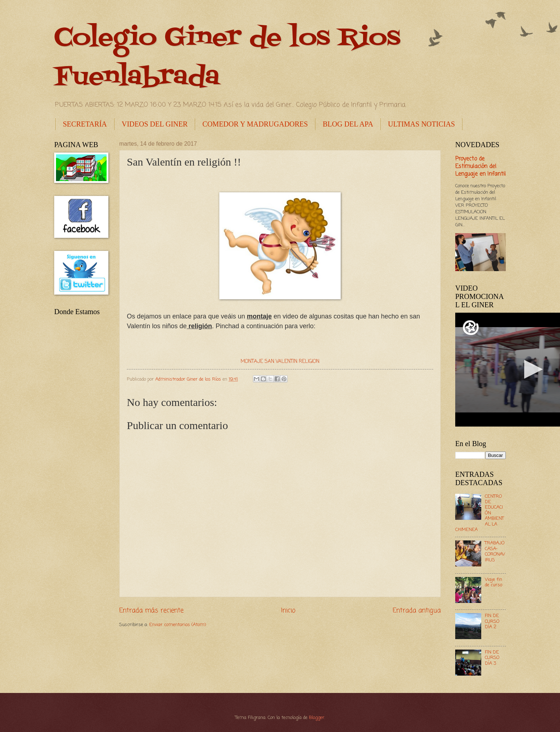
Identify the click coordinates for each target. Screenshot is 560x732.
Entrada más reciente (151, 611)
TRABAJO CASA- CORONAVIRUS (495, 551)
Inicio (288, 611)
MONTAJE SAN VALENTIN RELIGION (280, 362)
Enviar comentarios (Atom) (178, 625)
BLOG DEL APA (348, 124)
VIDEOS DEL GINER (155, 124)
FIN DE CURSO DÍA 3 (492, 658)
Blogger (317, 718)
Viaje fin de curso (494, 582)
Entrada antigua (417, 611)
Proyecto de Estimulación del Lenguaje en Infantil (481, 167)
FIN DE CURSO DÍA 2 (492, 621)
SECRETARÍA (85, 124)
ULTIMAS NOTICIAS (421, 124)
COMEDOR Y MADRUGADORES (255, 124)
